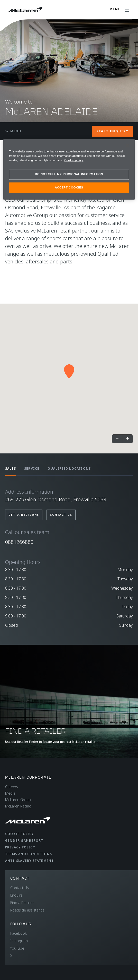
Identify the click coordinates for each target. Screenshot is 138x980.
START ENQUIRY (112, 131)
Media (10, 793)
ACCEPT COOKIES (69, 187)
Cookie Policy (20, 834)
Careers (12, 787)
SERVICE (32, 468)
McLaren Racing (18, 806)
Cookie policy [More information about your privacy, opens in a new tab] (74, 160)
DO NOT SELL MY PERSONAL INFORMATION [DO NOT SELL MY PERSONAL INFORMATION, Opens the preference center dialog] (69, 174)
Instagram (19, 941)
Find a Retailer (22, 903)
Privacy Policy (20, 847)
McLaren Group (18, 800)
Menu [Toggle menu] (13, 131)
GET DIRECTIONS (24, 515)
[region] (69, 169)
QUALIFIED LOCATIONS (69, 468)
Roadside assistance (27, 910)
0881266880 (19, 542)
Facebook (19, 933)
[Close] (127, 145)
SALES (11, 468)
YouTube (17, 948)
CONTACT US (61, 515)
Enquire (16, 895)
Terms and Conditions (29, 854)
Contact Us (20, 888)
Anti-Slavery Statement (29, 861)
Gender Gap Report (24, 841)
